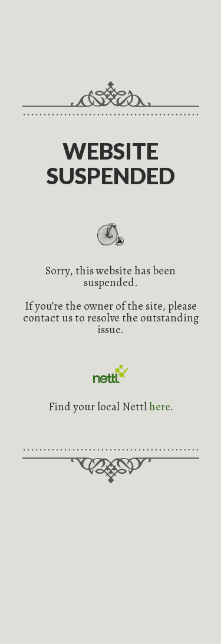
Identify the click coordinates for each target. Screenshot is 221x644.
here (159, 407)
